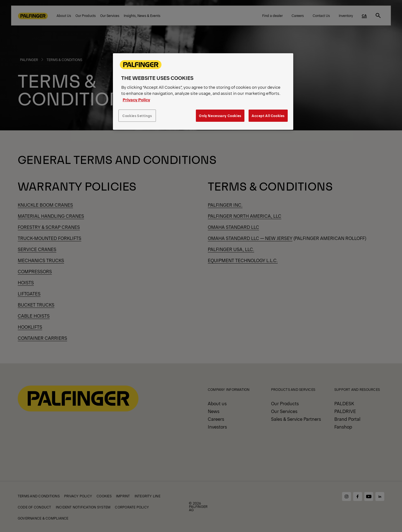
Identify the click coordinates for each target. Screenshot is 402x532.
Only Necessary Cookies (220, 116)
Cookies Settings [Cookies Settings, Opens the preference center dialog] (137, 116)
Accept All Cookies (268, 116)
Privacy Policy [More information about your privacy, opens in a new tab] (136, 99)
